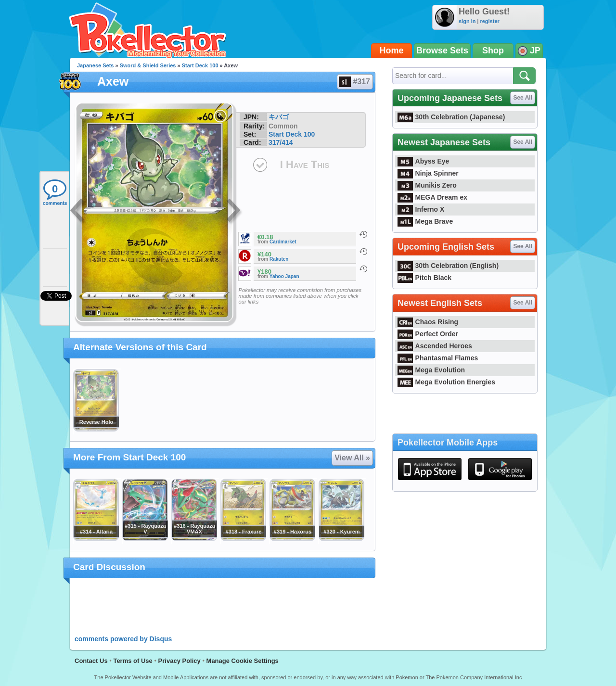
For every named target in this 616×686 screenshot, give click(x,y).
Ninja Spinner (428, 173)
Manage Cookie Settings (243, 661)
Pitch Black (424, 278)
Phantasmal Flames (438, 358)
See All (523, 98)
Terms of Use (133, 661)
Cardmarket (283, 242)
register (489, 21)
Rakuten (279, 259)
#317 (354, 82)
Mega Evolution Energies (446, 382)
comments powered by (123, 639)
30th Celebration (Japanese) (451, 117)
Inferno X (421, 209)
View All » (352, 458)
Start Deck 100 (200, 65)
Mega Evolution (431, 370)
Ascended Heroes (435, 346)
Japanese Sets (95, 65)
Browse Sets (442, 51)
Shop (493, 51)
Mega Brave (425, 221)
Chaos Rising (428, 322)
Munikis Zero (427, 185)
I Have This (305, 164)
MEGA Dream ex (432, 197)
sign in (467, 21)
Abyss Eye (423, 161)
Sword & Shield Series (148, 65)
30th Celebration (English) (448, 266)
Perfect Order (428, 334)
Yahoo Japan (284, 276)
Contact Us (91, 661)
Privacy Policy (180, 661)
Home (392, 51)
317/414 (281, 142)
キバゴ (279, 117)
